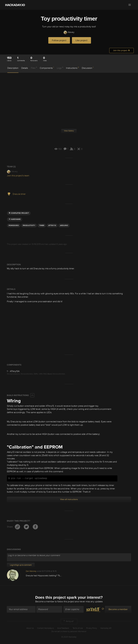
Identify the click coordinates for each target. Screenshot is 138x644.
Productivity (29, 225)
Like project (81, 40)
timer (42, 225)
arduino (64, 225)
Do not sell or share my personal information (69, 631)
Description (13, 68)
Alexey (69, 32)
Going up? (68, 621)
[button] (130, 5)
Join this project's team (18, 176)
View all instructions (69, 499)
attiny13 (52, 225)
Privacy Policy (92, 628)
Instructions (72, 68)
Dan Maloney (31, 571)
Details (25, 68)
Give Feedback (63, 628)
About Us (30, 628)
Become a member (45, 602)
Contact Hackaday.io (45, 628)
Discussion (88, 68)
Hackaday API (106, 628)
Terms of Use (78, 628)
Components (47, 68)
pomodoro (14, 225)
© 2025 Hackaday (69, 637)
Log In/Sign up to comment (21, 565)
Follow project (59, 40)
